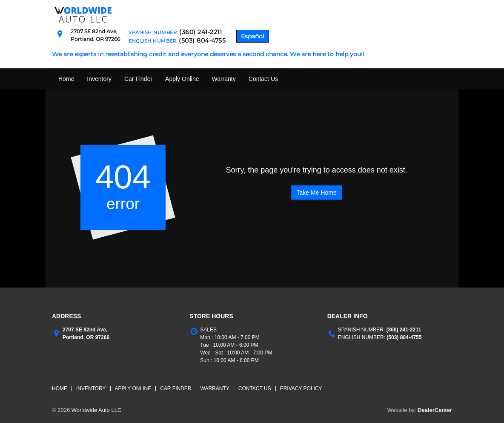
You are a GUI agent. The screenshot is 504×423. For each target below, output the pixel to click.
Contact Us (263, 79)
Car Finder (138, 79)
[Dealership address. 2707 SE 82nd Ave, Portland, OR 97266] (95, 35)
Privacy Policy (301, 388)
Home (66, 79)
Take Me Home (317, 193)
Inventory (99, 79)
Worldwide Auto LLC (97, 410)
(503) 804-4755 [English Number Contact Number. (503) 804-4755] (202, 40)
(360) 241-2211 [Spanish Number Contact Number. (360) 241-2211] (200, 32)
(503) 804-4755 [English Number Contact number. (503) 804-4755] (403, 337)
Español (253, 36)
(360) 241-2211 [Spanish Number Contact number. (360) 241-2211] (403, 330)
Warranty (223, 79)
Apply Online (182, 79)
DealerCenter (435, 410)
